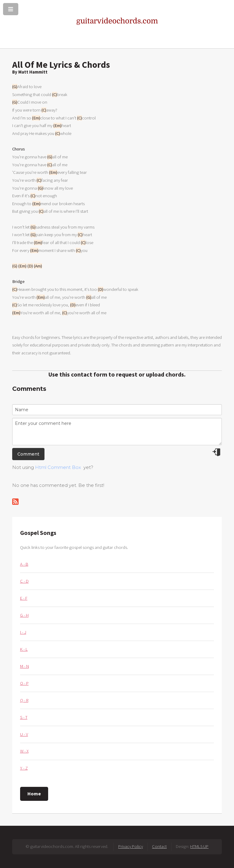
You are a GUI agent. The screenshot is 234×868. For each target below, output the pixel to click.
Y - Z (24, 768)
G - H (24, 615)
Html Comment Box (58, 467)
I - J (23, 632)
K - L (24, 649)
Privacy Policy (131, 846)
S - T (24, 717)
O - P (24, 683)
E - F (24, 598)
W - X (24, 751)
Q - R (24, 700)
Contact (159, 846)
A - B (24, 564)
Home (34, 794)
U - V (24, 734)
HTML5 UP (199, 846)
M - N (25, 666)
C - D (24, 581)
